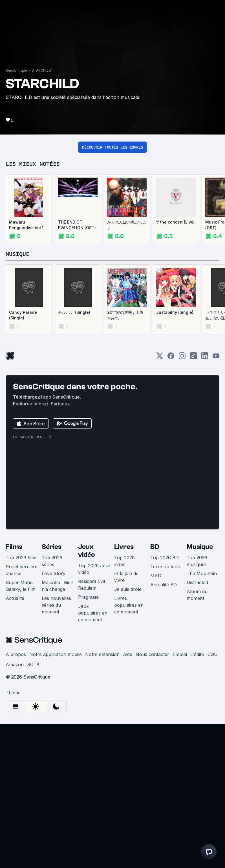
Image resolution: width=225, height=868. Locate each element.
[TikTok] (193, 502)
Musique (200, 691)
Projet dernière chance (22, 714)
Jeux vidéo (87, 695)
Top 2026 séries (52, 705)
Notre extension (102, 799)
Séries (52, 691)
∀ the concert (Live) (176, 366)
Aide (128, 799)
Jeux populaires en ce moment (93, 757)
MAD (156, 720)
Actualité (15, 743)
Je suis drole (128, 734)
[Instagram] (182, 502)
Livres (124, 691)
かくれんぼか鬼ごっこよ (127, 369)
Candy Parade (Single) (23, 459)
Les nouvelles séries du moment (56, 749)
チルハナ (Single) (74, 457)
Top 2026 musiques (197, 705)
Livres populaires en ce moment (129, 749)
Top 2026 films (22, 702)
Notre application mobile (56, 799)
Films (14, 691)
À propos (16, 799)
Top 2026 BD (165, 702)
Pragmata (88, 741)
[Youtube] (216, 502)
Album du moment (197, 739)
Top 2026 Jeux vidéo (94, 713)
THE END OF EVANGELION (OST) (77, 369)
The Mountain (202, 718)
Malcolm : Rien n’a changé (58, 730)
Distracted (197, 727)
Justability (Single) (175, 457)
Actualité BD (164, 729)
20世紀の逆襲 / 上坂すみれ (125, 459)
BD (155, 691)
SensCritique (16, 215)
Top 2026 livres (124, 705)
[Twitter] (160, 502)
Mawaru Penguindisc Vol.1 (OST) (26, 369)
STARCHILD (41, 215)
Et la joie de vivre (126, 721)
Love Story (54, 718)
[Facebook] (171, 502)
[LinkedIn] (205, 502)
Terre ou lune (165, 711)
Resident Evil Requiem (91, 729)
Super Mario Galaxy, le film (21, 730)
